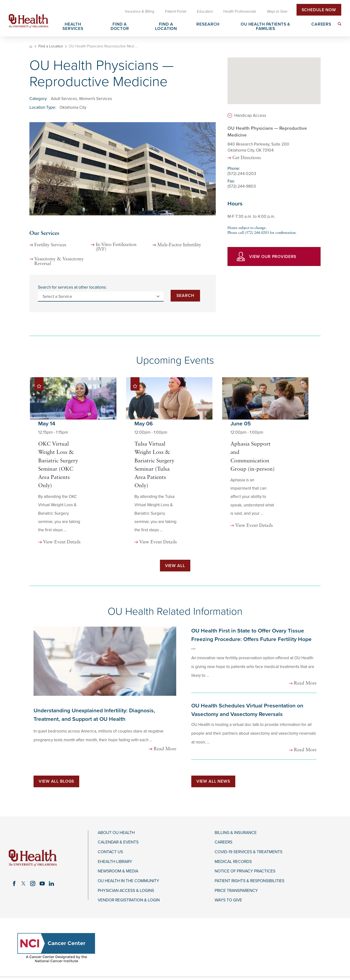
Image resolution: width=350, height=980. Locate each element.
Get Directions (247, 158)
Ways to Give (228, 900)
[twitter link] (24, 884)
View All (175, 566)
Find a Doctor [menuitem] (120, 27)
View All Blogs (56, 781)
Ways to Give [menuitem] (277, 11)
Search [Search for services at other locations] (185, 296)
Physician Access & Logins (126, 891)
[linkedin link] (51, 884)
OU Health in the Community (128, 881)
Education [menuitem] (205, 11)
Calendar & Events (118, 842)
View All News (213, 781)
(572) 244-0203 (242, 173)
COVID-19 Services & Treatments (249, 852)
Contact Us (110, 852)
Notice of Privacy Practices (245, 871)
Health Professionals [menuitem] (240, 11)
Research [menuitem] (208, 24)
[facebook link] (14, 884)
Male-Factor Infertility (179, 245)
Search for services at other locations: (72, 287)
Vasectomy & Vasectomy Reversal (59, 262)
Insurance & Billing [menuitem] (140, 11)
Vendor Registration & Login (129, 900)
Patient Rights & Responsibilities (249, 881)
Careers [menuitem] (321, 24)
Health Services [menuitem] (73, 27)
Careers (223, 842)
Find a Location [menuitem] (166, 27)
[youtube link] (42, 884)
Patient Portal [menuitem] (176, 11)
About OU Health (116, 833)
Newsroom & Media (118, 871)
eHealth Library (115, 862)
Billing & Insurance (236, 833)
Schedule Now (319, 10)
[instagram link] (33, 884)
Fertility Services (50, 245)
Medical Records (233, 862)
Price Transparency (236, 891)
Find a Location (51, 46)
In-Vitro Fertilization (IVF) (116, 247)
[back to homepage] (31, 46)
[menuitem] (340, 24)
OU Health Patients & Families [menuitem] (265, 27)
